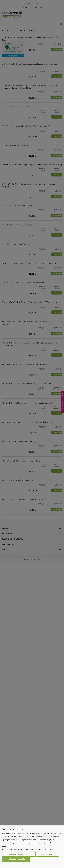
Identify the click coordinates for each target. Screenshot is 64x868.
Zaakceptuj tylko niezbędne (19, 854)
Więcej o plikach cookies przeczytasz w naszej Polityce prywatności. (27, 849)
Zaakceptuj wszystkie (16, 859)
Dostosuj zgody (47, 854)
